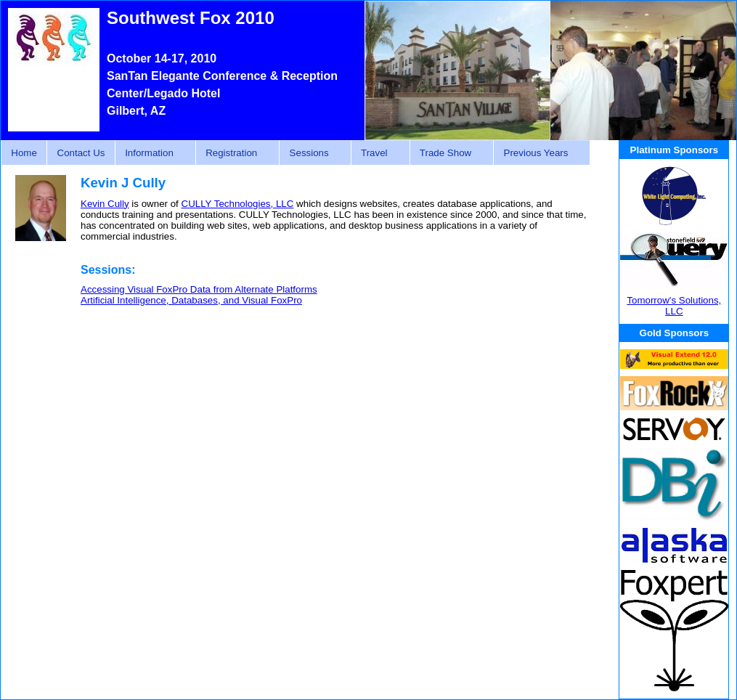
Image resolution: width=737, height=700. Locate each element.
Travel (376, 153)
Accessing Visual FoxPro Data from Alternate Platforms (199, 289)
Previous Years (538, 153)
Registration (233, 153)
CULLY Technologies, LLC (238, 204)
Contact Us (81, 153)
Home (24, 153)
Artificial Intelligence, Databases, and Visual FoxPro (191, 300)
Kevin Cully (105, 204)
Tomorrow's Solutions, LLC (674, 306)
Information (151, 153)
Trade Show (448, 153)
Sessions (311, 153)
